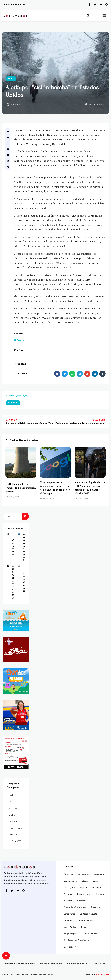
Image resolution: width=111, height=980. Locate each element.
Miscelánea (97, 888)
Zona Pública (70, 927)
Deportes (13, 822)
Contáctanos (100, 964)
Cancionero (83, 901)
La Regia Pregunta (88, 914)
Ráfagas (85, 927)
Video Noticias (90, 934)
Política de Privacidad (51, 964)
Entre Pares (70, 914)
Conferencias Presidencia (77, 940)
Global (11, 78)
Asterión (68, 901)
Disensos (96, 907)
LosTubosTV (15, 841)
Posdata (83, 888)
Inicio (12, 795)
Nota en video (84, 894)
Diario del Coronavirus (75, 907)
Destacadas (83, 874)
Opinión (13, 835)
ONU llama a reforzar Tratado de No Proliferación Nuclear (21, 488)
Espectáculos (15, 828)
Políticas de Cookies (78, 964)
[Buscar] (25, 516)
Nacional (13, 808)
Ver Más (13, 403)
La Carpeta (69, 888)
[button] (88, 16)
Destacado (99, 874)
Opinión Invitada (85, 921)
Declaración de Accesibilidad (20, 964)
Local (12, 802)
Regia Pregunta (71, 934)
